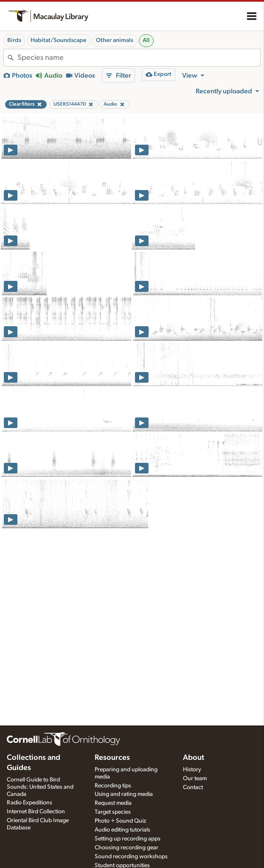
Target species (113, 812)
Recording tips (113, 786)
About (194, 758)
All (146, 40)
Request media (113, 803)
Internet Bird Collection (36, 812)
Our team (195, 778)
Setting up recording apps (128, 839)
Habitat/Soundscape (59, 40)
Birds (14, 40)
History (192, 770)
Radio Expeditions (29, 803)
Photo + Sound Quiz (120, 821)
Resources (112, 758)
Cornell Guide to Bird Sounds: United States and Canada (40, 787)
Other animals (115, 40)
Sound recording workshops (131, 857)
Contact (193, 787)
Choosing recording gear (126, 848)
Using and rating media (124, 794)
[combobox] (139, 58)
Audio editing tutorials (122, 830)
